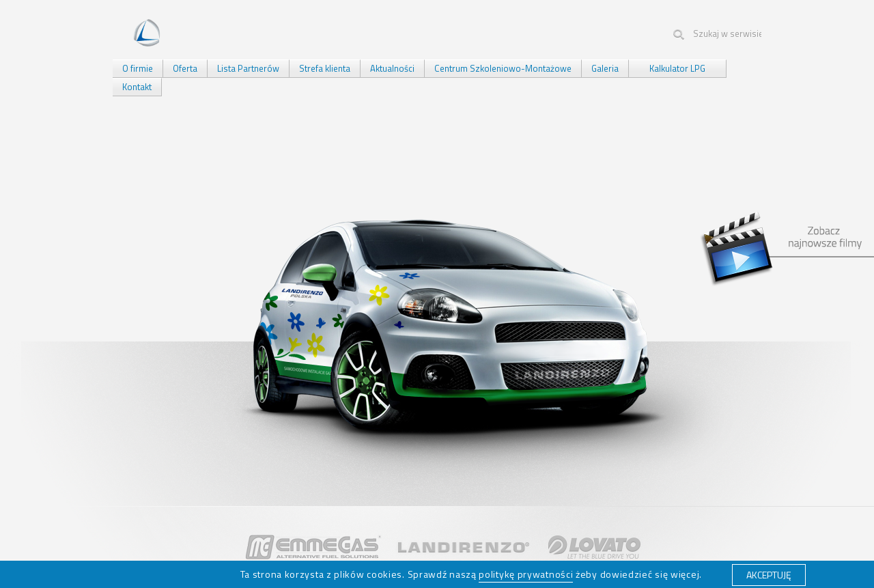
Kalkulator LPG (677, 68)
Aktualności (392, 68)
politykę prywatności (526, 574)
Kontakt (137, 87)
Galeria (605, 68)
